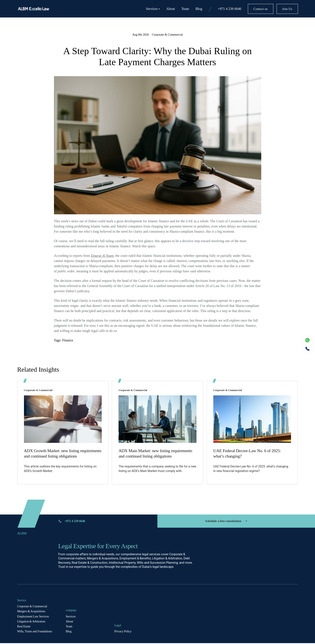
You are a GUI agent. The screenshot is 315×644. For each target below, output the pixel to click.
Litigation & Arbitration (31, 622)
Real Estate (24, 627)
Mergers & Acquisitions (31, 612)
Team (178, 9)
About (164, 9)
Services (146, 9)
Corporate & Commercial (32, 607)
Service (22, 601)
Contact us (255, 9)
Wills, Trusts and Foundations (35, 632)
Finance (68, 340)
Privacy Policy (123, 632)
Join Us (285, 9)
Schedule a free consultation (226, 522)
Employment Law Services (33, 617)
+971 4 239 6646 (223, 9)
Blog (192, 9)
